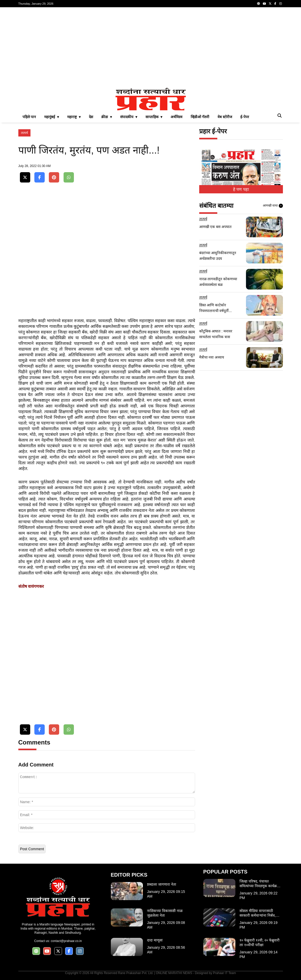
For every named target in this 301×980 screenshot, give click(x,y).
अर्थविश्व (176, 117)
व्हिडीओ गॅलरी (200, 117)
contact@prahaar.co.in (66, 941)
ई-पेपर (245, 117)
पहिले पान (29, 117)
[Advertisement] (151, 48)
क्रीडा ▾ (107, 117)
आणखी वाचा (273, 206)
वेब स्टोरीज (225, 117)
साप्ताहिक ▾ (154, 117)
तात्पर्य (24, 133)
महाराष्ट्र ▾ (74, 117)
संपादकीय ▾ (129, 117)
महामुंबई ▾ (52, 117)
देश (91, 117)
